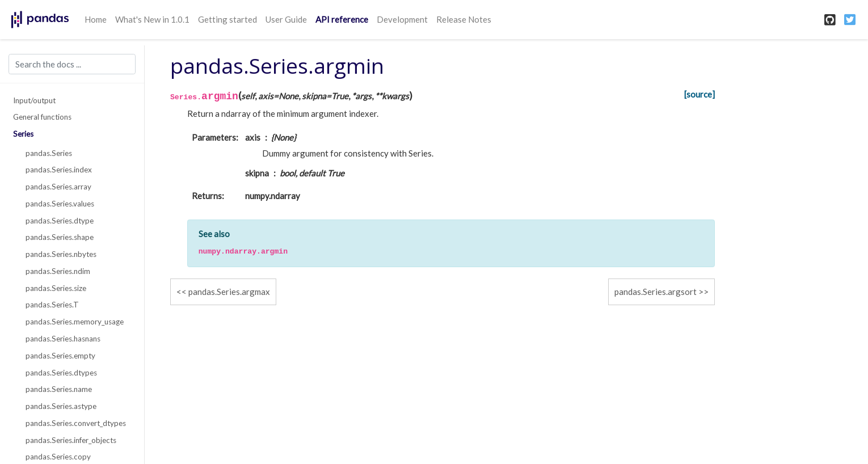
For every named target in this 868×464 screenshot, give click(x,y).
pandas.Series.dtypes (61, 373)
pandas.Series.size (56, 288)
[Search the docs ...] (72, 64)
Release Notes (464, 19)
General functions (42, 117)
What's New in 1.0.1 (152, 19)
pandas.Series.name (59, 389)
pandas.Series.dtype (60, 221)
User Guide (286, 19)
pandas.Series (49, 153)
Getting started (227, 19)
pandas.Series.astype (61, 406)
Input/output (34, 100)
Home (96, 19)
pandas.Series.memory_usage (75, 322)
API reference (342, 19)
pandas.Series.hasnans (63, 339)
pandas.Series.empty (60, 356)
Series (23, 134)
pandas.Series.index (59, 170)
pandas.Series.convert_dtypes (76, 423)
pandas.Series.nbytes (61, 254)
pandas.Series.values (60, 204)
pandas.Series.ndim (58, 271)
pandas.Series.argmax (229, 292)
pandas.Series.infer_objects (71, 440)
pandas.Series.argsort (656, 292)
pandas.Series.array (58, 187)
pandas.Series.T (52, 305)
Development (402, 19)
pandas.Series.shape (60, 237)
